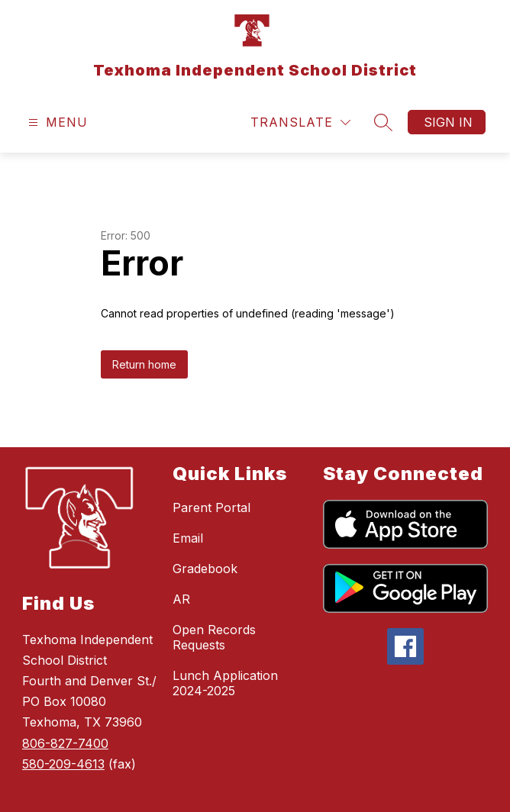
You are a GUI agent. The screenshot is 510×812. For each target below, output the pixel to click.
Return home (144, 364)
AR (181, 599)
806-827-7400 (65, 743)
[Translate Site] (300, 122)
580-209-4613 (63, 764)
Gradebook (205, 569)
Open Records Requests (214, 637)
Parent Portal (211, 507)
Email (188, 538)
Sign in (448, 122)
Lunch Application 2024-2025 (225, 683)
